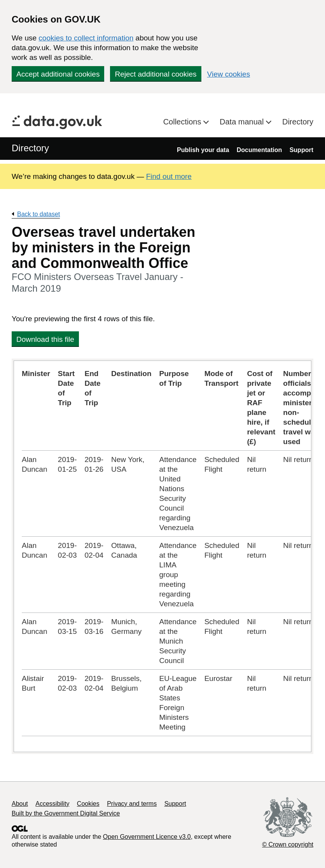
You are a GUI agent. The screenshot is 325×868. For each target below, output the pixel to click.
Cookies (88, 804)
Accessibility (52, 804)
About (20, 804)
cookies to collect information (86, 38)
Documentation (259, 150)
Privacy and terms (132, 804)
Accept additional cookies (58, 74)
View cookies (229, 74)
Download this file (45, 339)
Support (301, 150)
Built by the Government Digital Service (66, 813)
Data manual (243, 122)
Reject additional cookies (156, 74)
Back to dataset (38, 214)
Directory (298, 122)
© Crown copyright (288, 844)
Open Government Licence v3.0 (147, 837)
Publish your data (203, 150)
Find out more (169, 176)
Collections (183, 122)
